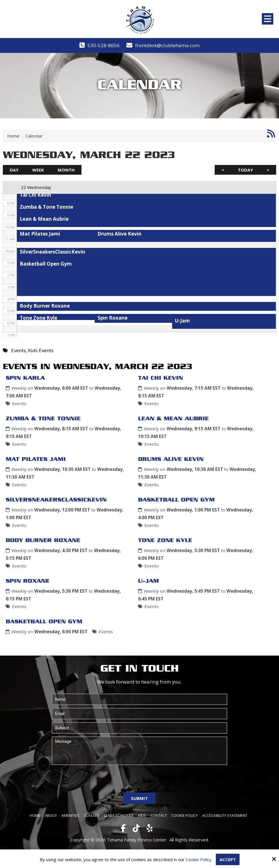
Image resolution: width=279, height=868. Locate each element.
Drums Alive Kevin (171, 459)
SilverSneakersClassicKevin (56, 500)
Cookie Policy (199, 859)
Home (13, 136)
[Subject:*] (140, 728)
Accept (228, 859)
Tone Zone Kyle (165, 541)
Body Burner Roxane (43, 541)
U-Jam (149, 581)
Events (19, 403)
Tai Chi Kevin (161, 378)
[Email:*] (140, 714)
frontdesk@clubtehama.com (167, 45)
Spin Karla (25, 378)
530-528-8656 (103, 45)
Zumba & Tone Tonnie (43, 419)
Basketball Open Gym (176, 500)
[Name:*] (140, 699)
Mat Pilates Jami (36, 459)
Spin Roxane (28, 581)
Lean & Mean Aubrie (173, 419)
